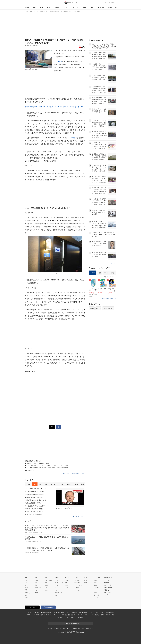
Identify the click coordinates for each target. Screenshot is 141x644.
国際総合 (27, 593)
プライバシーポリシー (66, 628)
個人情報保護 (76, 628)
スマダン (77, 580)
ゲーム (56, 585)
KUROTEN (37, 612)
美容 (113, 615)
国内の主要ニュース (79, 517)
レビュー (57, 580)
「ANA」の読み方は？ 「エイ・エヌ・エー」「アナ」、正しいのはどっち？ (47, 465)
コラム (84, 8)
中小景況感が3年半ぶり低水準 (35, 506)
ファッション (58, 592)
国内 (35, 8)
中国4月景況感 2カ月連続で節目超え (37, 500)
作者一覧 (106, 583)
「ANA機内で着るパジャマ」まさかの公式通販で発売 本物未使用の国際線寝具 (47, 468)
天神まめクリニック (76, 612)
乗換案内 (97, 615)
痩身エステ (74, 617)
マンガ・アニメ (59, 583)
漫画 (92, 8)
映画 (36, 583)
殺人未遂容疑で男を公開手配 (34, 492)
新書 (113, 273)
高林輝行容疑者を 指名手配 (34, 509)
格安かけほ (44, 615)
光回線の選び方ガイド (47, 612)
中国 (26, 595)
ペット (66, 588)
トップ (28, 484)
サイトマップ (108, 592)
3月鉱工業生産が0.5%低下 (34, 515)
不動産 (103, 615)
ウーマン (80, 615)
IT (55, 588)
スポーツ (57, 8)
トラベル (77, 588)
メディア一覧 (108, 585)
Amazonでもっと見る (108, 299)
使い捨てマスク (92, 273)
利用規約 (56, 628)
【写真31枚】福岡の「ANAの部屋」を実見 (38, 463)
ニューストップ (106, 3)
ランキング (101, 8)
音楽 (36, 585)
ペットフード (62, 617)
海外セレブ (38, 588)
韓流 (36, 590)
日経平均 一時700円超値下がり (35, 494)
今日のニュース (113, 8)
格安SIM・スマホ (110, 612)
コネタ (66, 583)
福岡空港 (74, 138)
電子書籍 (80, 617)
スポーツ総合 (48, 580)
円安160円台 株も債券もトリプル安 (37, 489)
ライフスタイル (79, 585)
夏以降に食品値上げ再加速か (34, 497)
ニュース (26, 8)
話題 (86, 583)
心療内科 (85, 612)
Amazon (92, 308)
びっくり (67, 580)
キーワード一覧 (108, 588)
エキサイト (114, 3)
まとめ (27, 588)
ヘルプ (106, 595)
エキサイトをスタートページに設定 (70, 624)
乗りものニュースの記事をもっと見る (74, 473)
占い (75, 615)
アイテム (91, 612)
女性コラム (77, 583)
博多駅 (60, 62)
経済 (26, 583)
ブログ (96, 612)
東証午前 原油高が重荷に (33, 503)
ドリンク (106, 273)
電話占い (102, 612)
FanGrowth (57, 612)
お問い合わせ (90, 628)
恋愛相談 (70, 615)
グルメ (56, 590)
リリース (106, 580)
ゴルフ (47, 588)
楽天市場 (98, 308)
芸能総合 (37, 580)
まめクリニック (65, 612)
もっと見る (112, 264)
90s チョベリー (79, 590)
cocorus (58, 615)
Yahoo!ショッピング (108, 308)
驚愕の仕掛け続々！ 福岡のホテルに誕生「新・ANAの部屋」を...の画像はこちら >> (54, 107)
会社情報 (50, 628)
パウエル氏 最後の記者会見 (34, 512)
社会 (26, 580)
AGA (68, 617)
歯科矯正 (108, 615)
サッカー (47, 585)
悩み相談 (64, 615)
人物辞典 (106, 590)
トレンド (66, 8)
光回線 (38, 615)
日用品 (99, 273)
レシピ (86, 615)
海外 (42, 8)
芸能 (48, 8)
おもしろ (76, 8)
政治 (26, 585)
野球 (46, 583)
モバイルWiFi (52, 615)
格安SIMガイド (31, 615)
